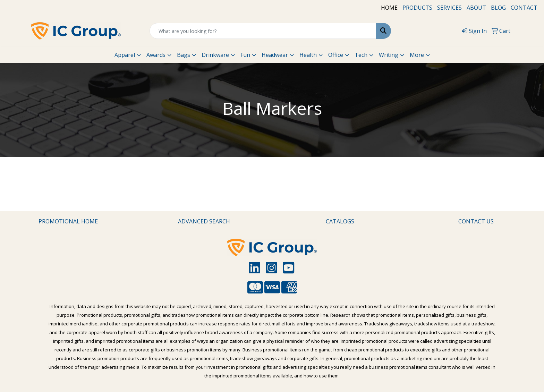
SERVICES (449, 8)
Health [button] (308, 55)
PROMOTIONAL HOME (68, 221)
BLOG (498, 8)
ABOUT (476, 8)
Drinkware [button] (215, 55)
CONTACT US (476, 221)
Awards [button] (156, 55)
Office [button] (336, 55)
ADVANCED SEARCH (204, 221)
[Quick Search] (263, 31)
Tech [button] (361, 55)
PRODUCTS (417, 8)
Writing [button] (389, 55)
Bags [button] (184, 55)
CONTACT (524, 8)
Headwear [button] (275, 55)
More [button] (417, 55)
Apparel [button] (125, 55)
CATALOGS (340, 221)
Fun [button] (245, 55)
